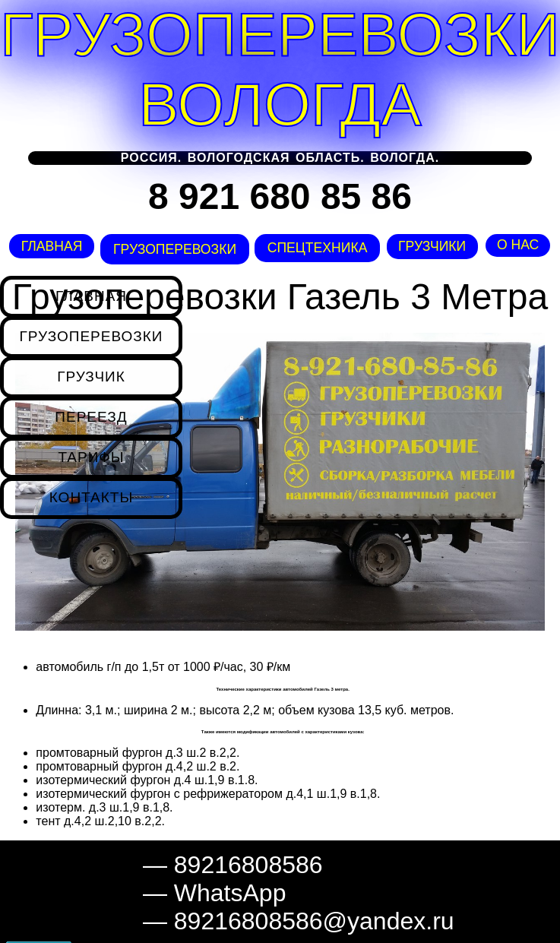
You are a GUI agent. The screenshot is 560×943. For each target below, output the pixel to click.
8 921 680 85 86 (280, 196)
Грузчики (432, 246)
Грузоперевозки (173, 249)
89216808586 (248, 865)
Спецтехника (316, 248)
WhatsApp (230, 893)
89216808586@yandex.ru (314, 921)
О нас (518, 245)
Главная (51, 246)
